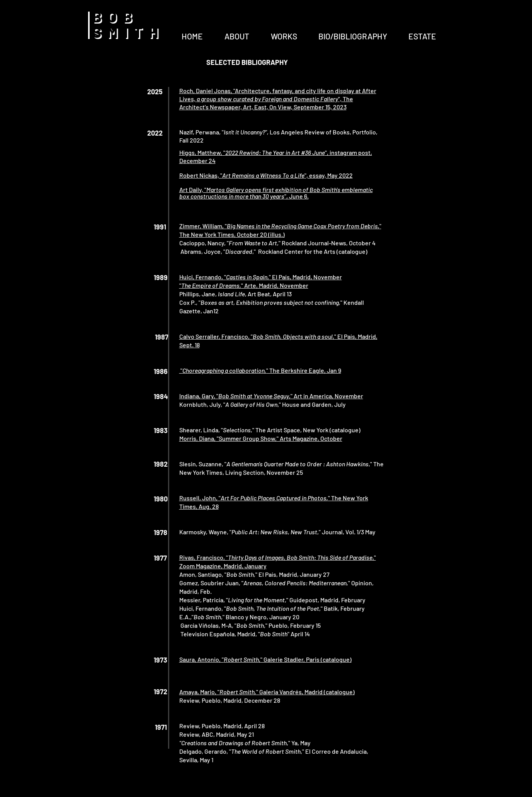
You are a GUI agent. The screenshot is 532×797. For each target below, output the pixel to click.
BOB (115, 16)
